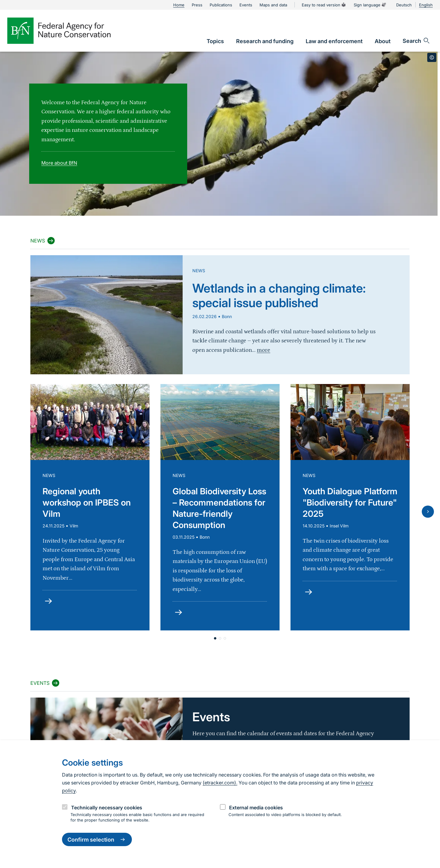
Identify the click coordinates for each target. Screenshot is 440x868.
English (426, 5)
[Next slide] (428, 512)
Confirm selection (97, 839)
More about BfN (59, 163)
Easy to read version (324, 5)
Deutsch (404, 5)
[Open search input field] (416, 41)
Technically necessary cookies (107, 808)
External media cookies (256, 808)
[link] (215, 41)
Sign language (370, 5)
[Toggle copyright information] (432, 57)
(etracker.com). (220, 783)
